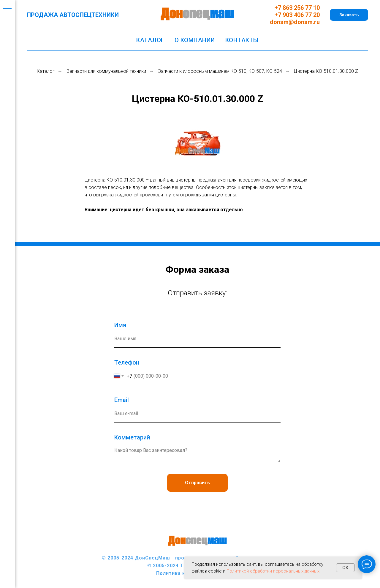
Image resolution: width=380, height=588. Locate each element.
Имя (120, 325)
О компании (195, 40)
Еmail (122, 400)
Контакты (242, 40)
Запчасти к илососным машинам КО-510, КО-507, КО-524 (220, 71)
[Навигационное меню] (7, 9)
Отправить (197, 483)
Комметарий (132, 437)
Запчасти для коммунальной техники (106, 71)
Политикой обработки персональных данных (273, 571)
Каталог (150, 40)
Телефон (127, 362)
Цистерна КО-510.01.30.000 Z (326, 71)
